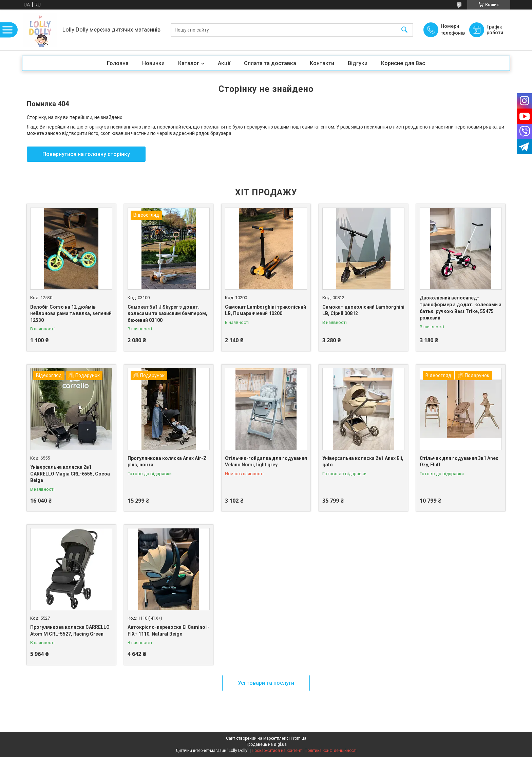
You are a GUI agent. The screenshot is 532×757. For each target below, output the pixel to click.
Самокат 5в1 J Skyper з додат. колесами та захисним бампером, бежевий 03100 (167, 314)
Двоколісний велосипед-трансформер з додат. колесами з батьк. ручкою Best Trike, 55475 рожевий (461, 308)
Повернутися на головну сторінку (86, 154)
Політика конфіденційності (331, 751)
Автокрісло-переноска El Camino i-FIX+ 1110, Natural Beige (169, 630)
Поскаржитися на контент (277, 751)
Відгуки (358, 63)
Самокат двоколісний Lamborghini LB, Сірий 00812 (363, 310)
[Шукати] (404, 30)
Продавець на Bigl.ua (266, 744)
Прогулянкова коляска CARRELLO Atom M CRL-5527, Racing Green (70, 630)
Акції (224, 63)
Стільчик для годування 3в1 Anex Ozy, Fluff (459, 462)
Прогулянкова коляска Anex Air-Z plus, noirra (167, 462)
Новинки (153, 63)
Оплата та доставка (270, 63)
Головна (118, 63)
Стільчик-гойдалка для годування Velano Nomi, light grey (266, 462)
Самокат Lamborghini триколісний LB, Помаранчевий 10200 (265, 310)
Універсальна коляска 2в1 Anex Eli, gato (363, 462)
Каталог (189, 63)
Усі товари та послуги (266, 683)
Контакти (322, 63)
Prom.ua (299, 738)
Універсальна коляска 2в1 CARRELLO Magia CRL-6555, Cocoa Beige (70, 474)
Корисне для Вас (403, 63)
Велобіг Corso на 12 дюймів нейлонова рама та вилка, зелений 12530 (71, 314)
